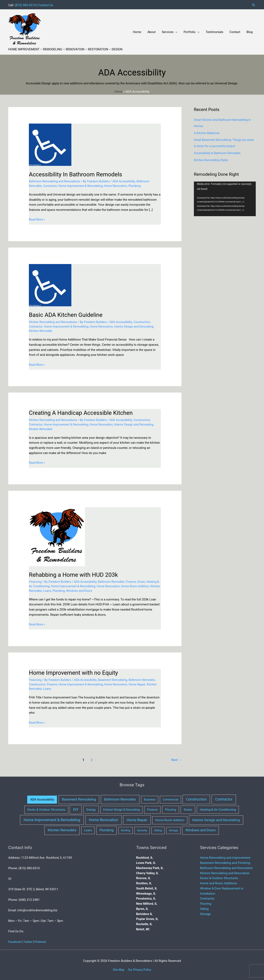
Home (137, 31)
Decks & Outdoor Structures (219, 877)
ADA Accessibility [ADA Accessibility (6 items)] (42, 799)
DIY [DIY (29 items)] (76, 809)
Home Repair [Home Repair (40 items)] (137, 819)
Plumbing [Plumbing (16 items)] (107, 829)
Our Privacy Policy (140, 969)
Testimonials (214, 31)
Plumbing (141, 185)
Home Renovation (121, 185)
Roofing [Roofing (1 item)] (126, 830)
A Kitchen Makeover (208, 132)
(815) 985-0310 (26, 4)
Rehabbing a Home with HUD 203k (76, 574)
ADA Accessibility (129, 180)
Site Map (118, 969)
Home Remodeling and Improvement (225, 857)
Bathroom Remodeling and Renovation (226, 867)
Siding (204, 908)
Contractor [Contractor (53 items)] (224, 798)
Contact (235, 31)
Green (147, 581)
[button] (254, 4)
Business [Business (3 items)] (150, 799)
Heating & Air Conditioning (47, 585)
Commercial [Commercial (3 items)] (170, 799)
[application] (225, 198)
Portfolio (190, 31)
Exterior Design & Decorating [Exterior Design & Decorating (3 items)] (121, 809)
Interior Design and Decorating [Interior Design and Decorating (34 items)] (216, 819)
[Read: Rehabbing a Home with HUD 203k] (57, 535)
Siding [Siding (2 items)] (158, 829)
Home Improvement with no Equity (76, 672)
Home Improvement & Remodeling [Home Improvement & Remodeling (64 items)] (52, 819)
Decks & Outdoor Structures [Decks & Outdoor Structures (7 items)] (46, 809)
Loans (72, 590)
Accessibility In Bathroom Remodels (78, 173)
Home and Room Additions (219, 882)
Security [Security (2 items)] (142, 829)
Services (168, 31)
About (152, 31)
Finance (136, 581)
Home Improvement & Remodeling (83, 185)
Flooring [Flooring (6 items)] (171, 809)
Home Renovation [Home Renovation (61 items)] (104, 819)
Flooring (206, 903)
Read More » (37, 219)
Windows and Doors (106, 590)
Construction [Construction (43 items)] (196, 798)
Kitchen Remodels (58, 330)
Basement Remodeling (117, 679)
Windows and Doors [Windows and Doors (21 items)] (200, 829)
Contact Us (46, 4)
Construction (148, 321)
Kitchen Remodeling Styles (212, 159)
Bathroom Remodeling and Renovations (56, 180)
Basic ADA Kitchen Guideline (68, 314)
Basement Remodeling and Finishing (225, 862)
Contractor (51, 185)
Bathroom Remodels (115, 581)
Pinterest (42, 941)
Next (176, 759)
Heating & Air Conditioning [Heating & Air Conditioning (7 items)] (218, 809)
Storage (205, 913)
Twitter (29, 941)
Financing (36, 581)
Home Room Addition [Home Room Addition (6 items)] (170, 819)
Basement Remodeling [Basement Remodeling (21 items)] (79, 799)
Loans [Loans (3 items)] (88, 829)
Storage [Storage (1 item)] (173, 830)
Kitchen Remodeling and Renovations (54, 321)
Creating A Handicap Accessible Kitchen (84, 412)
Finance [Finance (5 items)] (152, 809)
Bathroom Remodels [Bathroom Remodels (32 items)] (120, 798)
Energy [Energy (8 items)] (91, 809)
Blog (250, 31)
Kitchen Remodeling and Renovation (225, 872)
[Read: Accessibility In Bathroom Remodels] (50, 144)
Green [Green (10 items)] (188, 809)
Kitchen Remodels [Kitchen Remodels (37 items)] (62, 829)
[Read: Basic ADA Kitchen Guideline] (50, 284)
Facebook (15, 941)
